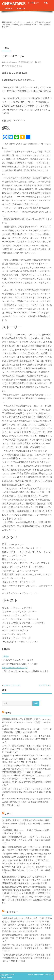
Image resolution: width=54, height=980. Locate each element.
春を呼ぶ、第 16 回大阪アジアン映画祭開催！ (23, 782)
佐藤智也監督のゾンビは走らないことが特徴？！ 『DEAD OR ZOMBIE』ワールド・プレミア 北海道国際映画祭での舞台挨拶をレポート (26, 880)
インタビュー (33, 3)
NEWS (8, 713)
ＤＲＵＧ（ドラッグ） (12, 685)
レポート (9, 814)
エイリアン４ (44, 685)
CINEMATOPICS (14, 4)
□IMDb (6, 656)
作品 (46, 3)
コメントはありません (13, 66)
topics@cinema (11, 62)
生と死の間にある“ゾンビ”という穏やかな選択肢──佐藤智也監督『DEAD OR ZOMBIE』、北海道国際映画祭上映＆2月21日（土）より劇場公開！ (26, 890)
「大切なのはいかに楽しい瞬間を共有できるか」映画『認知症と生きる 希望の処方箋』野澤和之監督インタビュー (26, 958)
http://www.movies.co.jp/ (15, 667)
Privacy (8, 8)
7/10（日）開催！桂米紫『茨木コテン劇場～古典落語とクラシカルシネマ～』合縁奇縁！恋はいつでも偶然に (26, 749)
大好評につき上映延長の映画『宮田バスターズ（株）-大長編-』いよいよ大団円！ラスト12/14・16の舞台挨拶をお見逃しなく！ (27, 759)
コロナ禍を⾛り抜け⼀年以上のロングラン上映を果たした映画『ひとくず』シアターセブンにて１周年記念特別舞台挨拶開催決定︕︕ (26, 769)
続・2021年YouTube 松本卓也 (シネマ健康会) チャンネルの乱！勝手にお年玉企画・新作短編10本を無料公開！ (27, 802)
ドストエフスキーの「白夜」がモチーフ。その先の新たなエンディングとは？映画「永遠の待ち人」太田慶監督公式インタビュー (26, 928)
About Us (21, 8)
